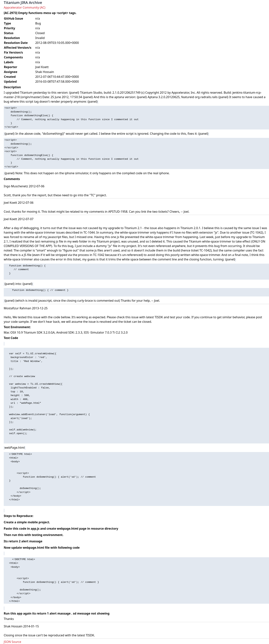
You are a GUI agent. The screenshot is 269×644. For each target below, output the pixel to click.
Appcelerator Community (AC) (25, 7)
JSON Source (12, 642)
